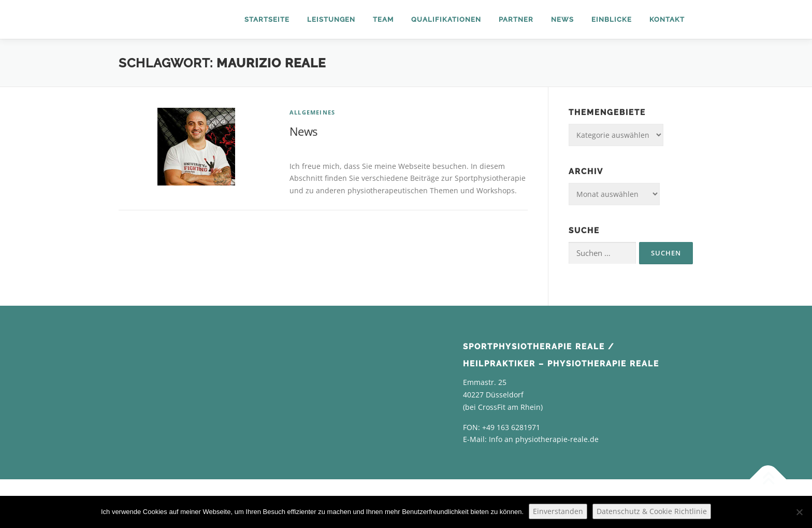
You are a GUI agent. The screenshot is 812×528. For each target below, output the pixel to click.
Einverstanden (558, 511)
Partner (516, 19)
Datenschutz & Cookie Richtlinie (652, 511)
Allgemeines (312, 112)
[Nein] (799, 512)
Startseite (267, 19)
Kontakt (667, 19)
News (562, 19)
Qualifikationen (446, 19)
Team (383, 19)
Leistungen (331, 19)
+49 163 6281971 (511, 427)
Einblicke (612, 19)
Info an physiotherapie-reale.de (544, 439)
